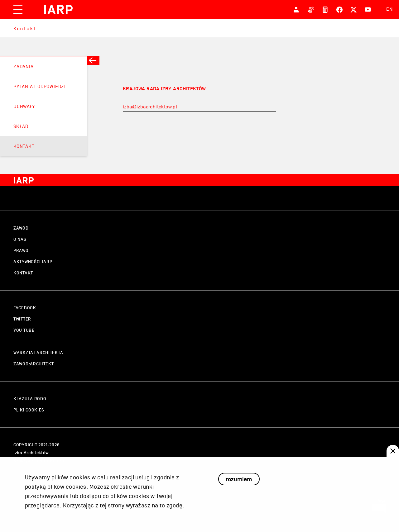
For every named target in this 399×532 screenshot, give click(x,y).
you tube (24, 330)
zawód (21, 228)
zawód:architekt (34, 364)
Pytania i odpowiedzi (40, 87)
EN (389, 9)
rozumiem (239, 485)
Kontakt (25, 28)
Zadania (24, 67)
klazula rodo (30, 399)
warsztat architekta (38, 353)
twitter (22, 319)
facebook (25, 308)
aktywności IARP (33, 262)
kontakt (23, 273)
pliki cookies (29, 410)
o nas (20, 239)
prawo (21, 251)
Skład (21, 126)
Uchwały (24, 107)
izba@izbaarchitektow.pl (150, 107)
